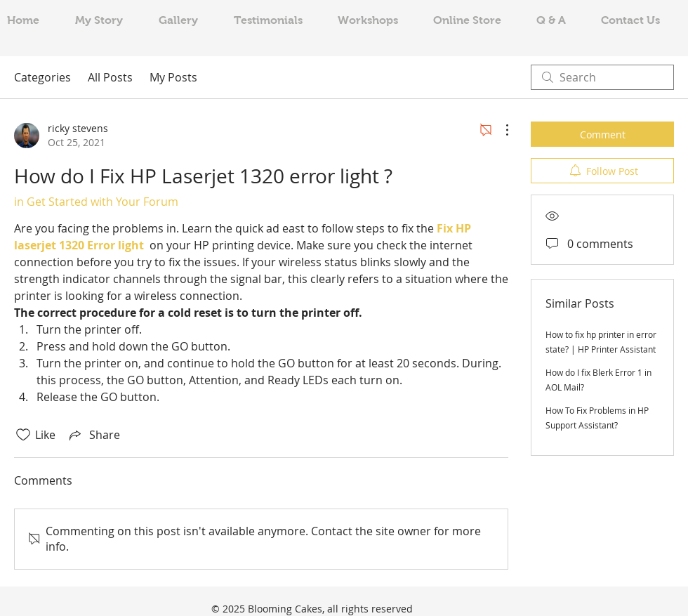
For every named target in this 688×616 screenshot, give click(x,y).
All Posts (110, 77)
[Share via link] (93, 435)
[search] (602, 77)
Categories (42, 77)
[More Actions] (500, 130)
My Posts (173, 77)
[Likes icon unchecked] (23, 435)
